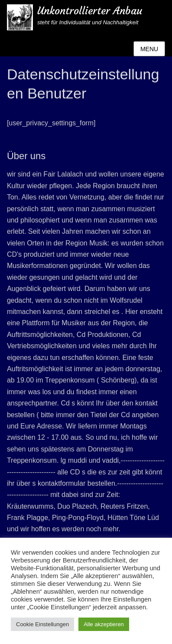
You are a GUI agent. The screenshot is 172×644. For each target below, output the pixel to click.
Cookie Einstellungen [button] (42, 624)
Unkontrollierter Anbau (90, 11)
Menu (149, 49)
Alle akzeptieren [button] (104, 624)
